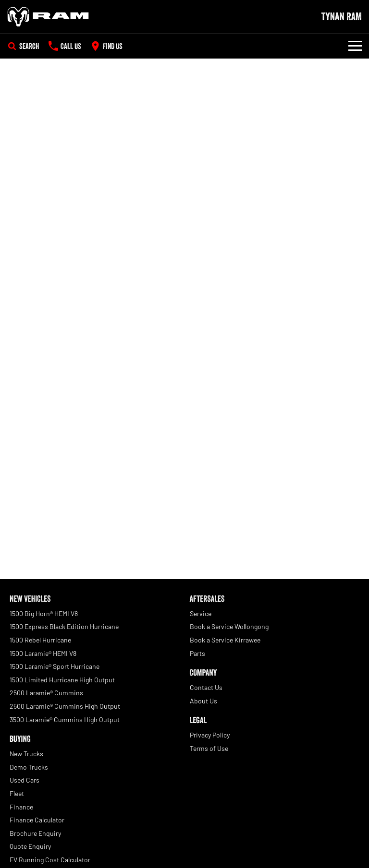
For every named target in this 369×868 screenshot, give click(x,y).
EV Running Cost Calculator (50, 860)
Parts (197, 653)
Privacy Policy (210, 735)
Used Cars (25, 780)
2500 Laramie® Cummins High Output (65, 706)
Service (201, 613)
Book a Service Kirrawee (225, 640)
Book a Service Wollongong (229, 626)
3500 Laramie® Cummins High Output (65, 719)
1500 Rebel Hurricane (40, 640)
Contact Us (206, 687)
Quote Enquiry (30, 846)
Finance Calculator (37, 820)
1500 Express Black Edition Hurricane (64, 626)
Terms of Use (209, 748)
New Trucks (26, 754)
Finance (21, 807)
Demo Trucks (29, 767)
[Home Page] (48, 17)
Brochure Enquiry (35, 833)
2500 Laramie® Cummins (46, 693)
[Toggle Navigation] (355, 46)
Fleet (17, 793)
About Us (203, 701)
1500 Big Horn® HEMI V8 (44, 613)
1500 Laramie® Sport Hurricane (55, 666)
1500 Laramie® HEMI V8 (43, 653)
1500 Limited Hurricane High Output (62, 680)
